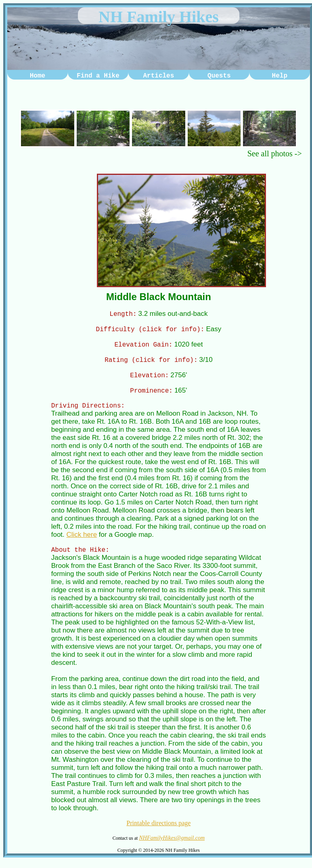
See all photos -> (275, 153)
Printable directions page (158, 830)
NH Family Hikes (159, 17)
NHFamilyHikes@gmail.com (172, 845)
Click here (82, 541)
